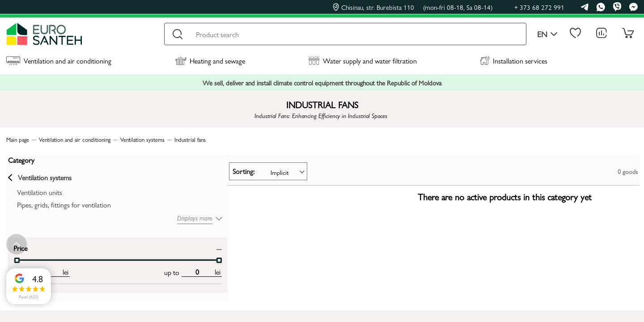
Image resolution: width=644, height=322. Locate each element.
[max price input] (111, 270)
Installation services (514, 61)
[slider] (132, 258)
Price (19, 246)
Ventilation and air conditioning (59, 61)
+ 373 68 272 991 (539, 7)
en (547, 34)
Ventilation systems (38, 176)
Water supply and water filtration (362, 61)
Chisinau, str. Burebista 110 (413, 7)
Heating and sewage (210, 61)
